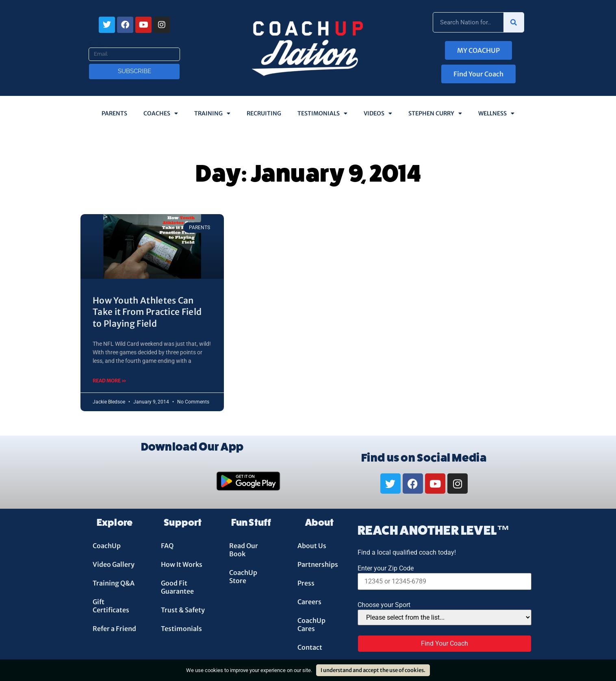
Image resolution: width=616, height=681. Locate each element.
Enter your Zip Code (386, 568)
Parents (114, 113)
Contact (310, 647)
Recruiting (264, 113)
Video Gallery (114, 564)
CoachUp (107, 546)
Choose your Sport (384, 605)
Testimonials (322, 113)
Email (97, 44)
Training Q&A (114, 583)
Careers (309, 602)
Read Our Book (244, 550)
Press (306, 583)
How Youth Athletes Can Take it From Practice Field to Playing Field (147, 312)
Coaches (161, 113)
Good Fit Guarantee (177, 587)
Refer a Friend (114, 629)
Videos (378, 113)
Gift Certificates (111, 606)
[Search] (514, 22)
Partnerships (318, 564)
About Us (312, 546)
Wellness (496, 113)
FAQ (167, 546)
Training (212, 113)
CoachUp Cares (311, 625)
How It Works (182, 564)
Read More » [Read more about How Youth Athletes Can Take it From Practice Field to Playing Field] (110, 381)
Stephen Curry (435, 113)
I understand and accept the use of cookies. (373, 670)
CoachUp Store (243, 577)
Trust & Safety (183, 610)
